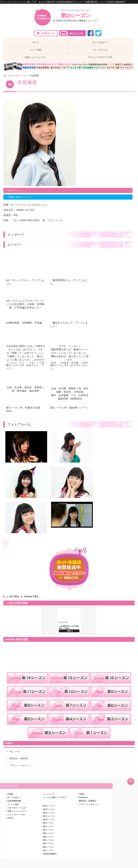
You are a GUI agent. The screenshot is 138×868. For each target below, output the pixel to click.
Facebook (83, 797)
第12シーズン (49, 813)
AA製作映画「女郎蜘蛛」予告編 (24, 323)
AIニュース (15, 752)
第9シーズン (48, 823)
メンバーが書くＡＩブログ (55, 797)
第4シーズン (22, 76)
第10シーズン (49, 819)
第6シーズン (48, 833)
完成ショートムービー (17, 811)
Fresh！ (11, 818)
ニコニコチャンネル (16, 814)
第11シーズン (49, 816)
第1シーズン (48, 850)
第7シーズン (48, 830)
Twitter (82, 794)
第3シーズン (48, 843)
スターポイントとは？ (17, 808)
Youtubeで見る (31, 597)
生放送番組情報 (14, 801)
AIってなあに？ (14, 797)
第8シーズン (48, 826)
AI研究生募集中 (50, 854)
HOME (10, 794)
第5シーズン (48, 837)
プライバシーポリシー (20, 765)
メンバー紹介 (13, 804)
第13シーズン (49, 809)
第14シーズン (49, 806)
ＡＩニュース (49, 794)
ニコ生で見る (13, 597)
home (10, 76)
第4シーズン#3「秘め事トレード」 (70, 408)
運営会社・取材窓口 (19, 758)
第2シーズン (48, 847)
